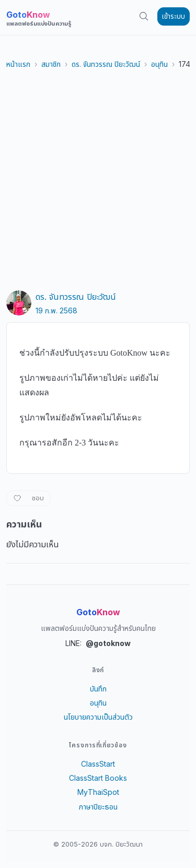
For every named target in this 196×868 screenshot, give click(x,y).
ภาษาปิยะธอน (98, 807)
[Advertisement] (98, 180)
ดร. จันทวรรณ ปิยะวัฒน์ (106, 64)
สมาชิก (51, 64)
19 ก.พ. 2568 (56, 310)
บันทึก (98, 689)
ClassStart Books (98, 778)
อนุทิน (159, 64)
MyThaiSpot (98, 792)
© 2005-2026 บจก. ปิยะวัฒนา (98, 844)
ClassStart (98, 764)
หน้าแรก (18, 64)
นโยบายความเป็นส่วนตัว (98, 717)
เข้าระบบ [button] (174, 16)
